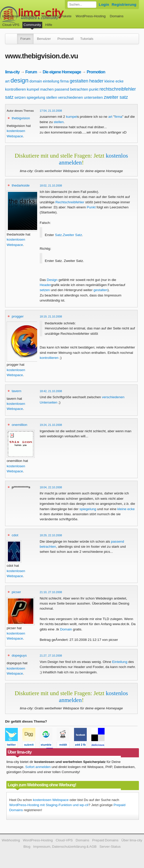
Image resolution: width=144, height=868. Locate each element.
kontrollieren (16, 89)
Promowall (66, 39)
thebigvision (21, 118)
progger (18, 316)
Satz (58, 235)
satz (9, 97)
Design (52, 280)
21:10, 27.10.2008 (51, 592)
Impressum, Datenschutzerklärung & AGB (65, 847)
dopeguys (19, 655)
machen (47, 89)
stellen (52, 97)
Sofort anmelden (38, 767)
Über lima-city (132, 840)
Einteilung (120, 662)
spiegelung (36, 97)
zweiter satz (116, 97)
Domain (66, 629)
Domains (117, 16)
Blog (27, 847)
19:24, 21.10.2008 (51, 425)
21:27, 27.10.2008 (51, 656)
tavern (17, 391)
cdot (15, 535)
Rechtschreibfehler (70, 202)
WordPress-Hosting (91, 16)
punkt (94, 89)
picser (16, 592)
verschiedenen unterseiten (80, 97)
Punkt (91, 207)
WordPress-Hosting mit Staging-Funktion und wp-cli (49, 805)
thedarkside (21, 185)
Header (45, 285)
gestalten (79, 81)
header (96, 81)
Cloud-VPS (11, 25)
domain (36, 81)
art (7, 81)
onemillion (19, 425)
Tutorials (87, 39)
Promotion (96, 72)
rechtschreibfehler (118, 89)
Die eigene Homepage (62, 72)
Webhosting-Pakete (56, 16)
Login (104, 4)
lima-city (12, 72)
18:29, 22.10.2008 (51, 535)
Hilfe (49, 25)
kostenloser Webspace (20, 16)
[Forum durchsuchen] (82, 5)
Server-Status (110, 847)
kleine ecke (114, 81)
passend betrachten (71, 89)
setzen (20, 97)
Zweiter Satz (73, 235)
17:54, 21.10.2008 (51, 111)
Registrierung (124, 4)
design (19, 80)
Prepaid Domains (105, 840)
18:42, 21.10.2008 (51, 391)
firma (64, 81)
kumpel (33, 89)
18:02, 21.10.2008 (51, 186)
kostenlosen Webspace (51, 800)
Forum (25, 39)
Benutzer (44, 39)
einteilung (51, 81)
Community (32, 25)
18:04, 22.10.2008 (51, 487)
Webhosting (11, 840)
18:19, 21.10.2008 (51, 316)
